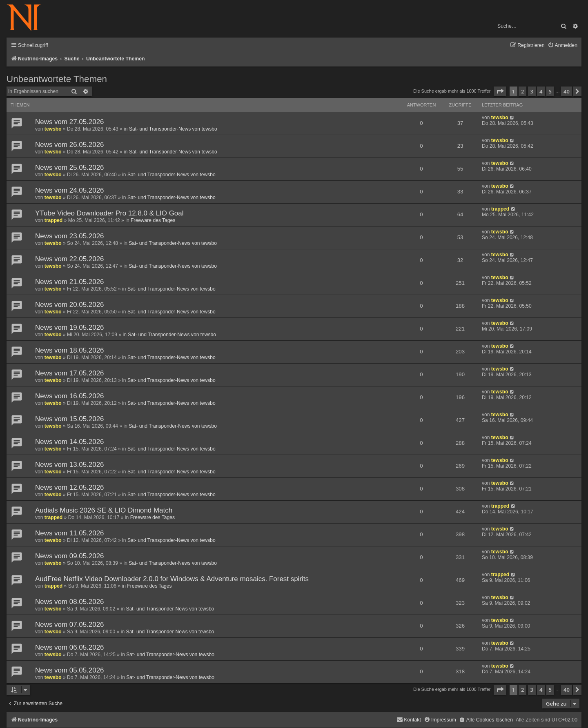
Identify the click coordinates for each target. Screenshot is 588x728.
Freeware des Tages (153, 220)
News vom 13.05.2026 (70, 465)
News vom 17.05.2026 (70, 373)
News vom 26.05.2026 (70, 145)
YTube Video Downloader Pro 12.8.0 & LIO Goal (109, 213)
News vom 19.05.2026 (70, 327)
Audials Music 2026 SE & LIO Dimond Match (104, 510)
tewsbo (53, 129)
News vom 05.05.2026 (70, 670)
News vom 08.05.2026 (70, 602)
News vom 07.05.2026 (70, 625)
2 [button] (522, 91)
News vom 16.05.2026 (70, 396)
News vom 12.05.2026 (70, 487)
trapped (53, 220)
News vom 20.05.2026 (70, 305)
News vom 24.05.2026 (70, 190)
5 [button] (550, 91)
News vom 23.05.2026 (70, 236)
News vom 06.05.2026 (70, 647)
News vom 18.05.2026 (70, 350)
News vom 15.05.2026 (70, 419)
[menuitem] (562, 45)
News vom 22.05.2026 (70, 259)
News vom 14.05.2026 (70, 442)
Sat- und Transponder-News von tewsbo (173, 129)
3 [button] (532, 91)
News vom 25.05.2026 (70, 168)
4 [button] (541, 91)
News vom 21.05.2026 (70, 282)
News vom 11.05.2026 (70, 533)
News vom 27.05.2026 (70, 122)
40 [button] (567, 91)
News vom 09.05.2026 (70, 556)
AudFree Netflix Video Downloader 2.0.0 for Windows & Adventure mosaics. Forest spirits (172, 579)
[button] (500, 91)
